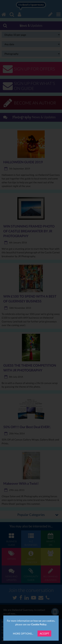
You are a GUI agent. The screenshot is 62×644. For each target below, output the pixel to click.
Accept (44, 633)
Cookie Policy (39, 624)
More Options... (23, 633)
